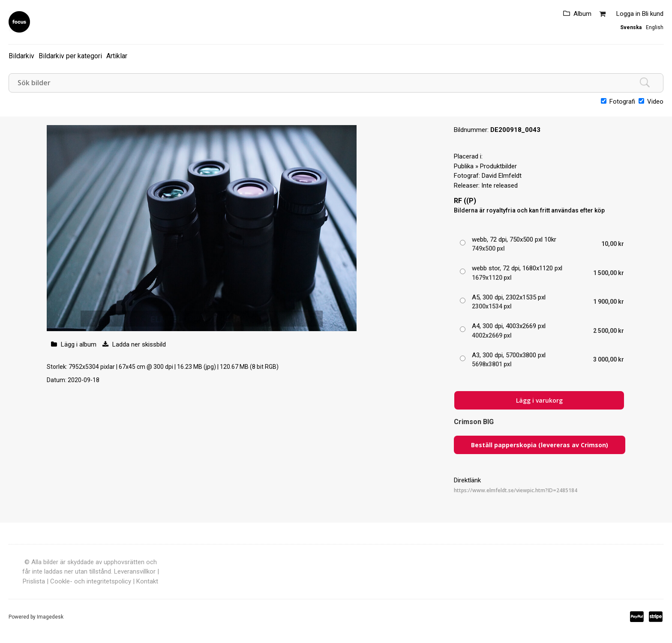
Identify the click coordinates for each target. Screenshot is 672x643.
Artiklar (117, 56)
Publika (464, 166)
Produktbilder (498, 166)
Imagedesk (50, 617)
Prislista (34, 581)
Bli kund (653, 14)
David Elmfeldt (502, 176)
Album (582, 14)
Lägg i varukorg (539, 400)
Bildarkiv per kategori (70, 56)
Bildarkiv (21, 56)
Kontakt (147, 581)
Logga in (628, 14)
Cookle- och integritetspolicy (91, 581)
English (655, 27)
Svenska (631, 27)
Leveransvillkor (135, 571)
